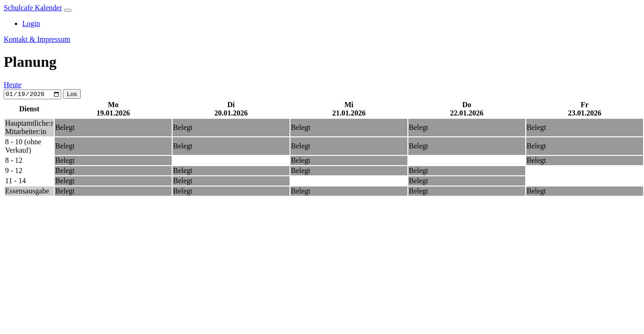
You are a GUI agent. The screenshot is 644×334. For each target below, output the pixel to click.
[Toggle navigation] (68, 10)
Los (72, 95)
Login (31, 23)
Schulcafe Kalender (33, 8)
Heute (13, 85)
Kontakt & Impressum (37, 39)
